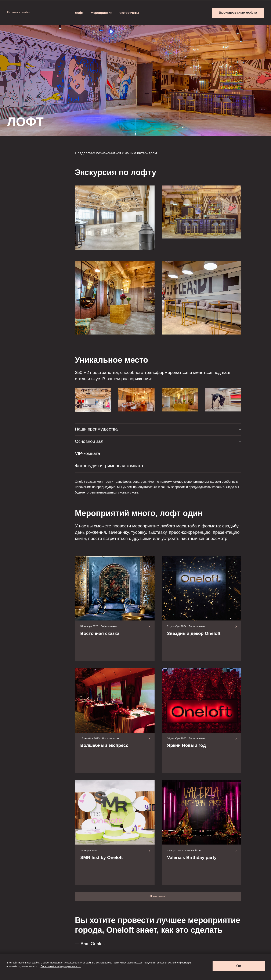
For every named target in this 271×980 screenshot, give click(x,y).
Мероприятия (101, 13)
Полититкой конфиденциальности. (61, 966)
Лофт (79, 13)
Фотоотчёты (129, 13)
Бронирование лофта (238, 12)
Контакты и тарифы (20, 12)
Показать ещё (158, 896)
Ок (239, 966)
